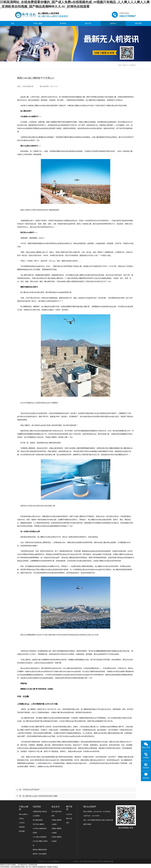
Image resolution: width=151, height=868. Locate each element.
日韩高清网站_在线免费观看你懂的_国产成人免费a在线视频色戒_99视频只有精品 (29, 867)
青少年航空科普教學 (57, 814)
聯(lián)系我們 (69, 821)
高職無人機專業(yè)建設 (57, 831)
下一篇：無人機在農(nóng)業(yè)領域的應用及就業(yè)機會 (37, 796)
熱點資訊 (133, 65)
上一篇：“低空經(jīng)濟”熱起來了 (28, 790)
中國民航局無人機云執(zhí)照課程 (40, 814)
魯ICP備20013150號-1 (66, 861)
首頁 (13, 23)
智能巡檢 (22, 827)
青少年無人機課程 (38, 824)
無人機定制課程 (38, 820)
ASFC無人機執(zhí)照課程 (40, 843)
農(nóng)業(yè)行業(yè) (23, 816)
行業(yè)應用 (38, 23)
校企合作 (88, 23)
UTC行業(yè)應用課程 (40, 837)
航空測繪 (22, 831)
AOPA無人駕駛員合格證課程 (40, 831)
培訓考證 (63, 23)
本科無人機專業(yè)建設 (57, 839)
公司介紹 (69, 814)
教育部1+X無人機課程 (40, 854)
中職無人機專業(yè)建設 (57, 822)
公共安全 (22, 823)
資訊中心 (113, 23)
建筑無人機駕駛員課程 (40, 850)
